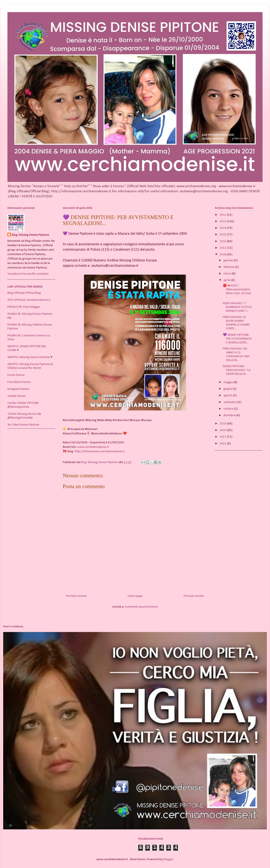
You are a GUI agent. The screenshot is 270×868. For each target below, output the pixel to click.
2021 (223, 437)
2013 (223, 221)
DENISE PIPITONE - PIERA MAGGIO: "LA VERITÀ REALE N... (237, 370)
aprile (227, 280)
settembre (231, 402)
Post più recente (76, 596)
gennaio (229, 261)
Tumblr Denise (16, 396)
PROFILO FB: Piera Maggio (24, 307)
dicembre (230, 415)
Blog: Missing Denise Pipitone (30, 235)
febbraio (229, 267)
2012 (223, 215)
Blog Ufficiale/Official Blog (24, 293)
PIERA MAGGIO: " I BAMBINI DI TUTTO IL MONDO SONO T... (237, 307)
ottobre (229, 409)
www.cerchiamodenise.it (93, 447)
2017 (223, 248)
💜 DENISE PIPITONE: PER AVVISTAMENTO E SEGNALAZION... (237, 339)
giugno (228, 389)
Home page (135, 596)
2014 (223, 228)
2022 (223, 444)
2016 (223, 241)
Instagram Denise (18, 389)
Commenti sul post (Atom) (141, 607)
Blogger (168, 859)
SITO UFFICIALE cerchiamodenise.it (29, 300)
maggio (229, 382)
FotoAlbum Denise (19, 382)
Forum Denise (16, 375)
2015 (223, 235)
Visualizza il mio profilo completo (28, 274)
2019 (223, 424)
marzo (228, 274)
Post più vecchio (194, 596)
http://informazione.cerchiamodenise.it (99, 452)
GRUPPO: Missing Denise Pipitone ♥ (30, 357)
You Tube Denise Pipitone (23, 425)
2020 (223, 430)
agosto (228, 395)
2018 (223, 255)
